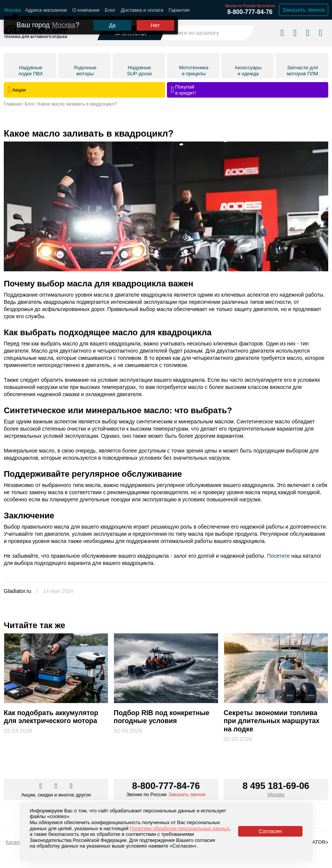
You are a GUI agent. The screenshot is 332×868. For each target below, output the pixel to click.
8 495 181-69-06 (276, 786)
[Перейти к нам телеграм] (57, 786)
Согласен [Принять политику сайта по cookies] (270, 831)
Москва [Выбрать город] (276, 794)
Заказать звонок (187, 794)
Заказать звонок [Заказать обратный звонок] (304, 10)
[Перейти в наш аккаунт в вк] (41, 786)
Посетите (278, 556)
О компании (86, 10)
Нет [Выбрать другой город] (155, 25)
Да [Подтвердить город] (112, 25)
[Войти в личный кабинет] (308, 33)
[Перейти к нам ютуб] (71, 786)
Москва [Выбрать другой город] (63, 25)
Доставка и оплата (142, 10)
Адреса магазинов (46, 10)
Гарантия (179, 10)
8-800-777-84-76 (250, 12)
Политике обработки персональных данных (180, 828)
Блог (110, 10)
